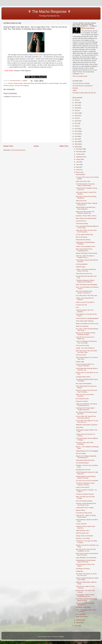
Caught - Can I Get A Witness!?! (85, 348)
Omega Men (80, 571)
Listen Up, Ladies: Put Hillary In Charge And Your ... (85, 257)
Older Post (64, 146)
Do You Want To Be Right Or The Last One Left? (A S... (87, 421)
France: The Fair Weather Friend (86, 246)
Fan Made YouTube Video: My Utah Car (84, 93)
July (78, 162)
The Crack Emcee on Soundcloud (82, 86)
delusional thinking (29, 83)
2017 (76, 123)
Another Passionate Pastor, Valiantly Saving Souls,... (87, 204)
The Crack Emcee (89, 28)
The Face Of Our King (82, 345)
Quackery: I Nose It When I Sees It (86, 216)
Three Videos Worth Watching (85, 321)
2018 (76, 121)
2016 (76, 126)
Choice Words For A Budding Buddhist (87, 318)
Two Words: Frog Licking (83, 607)
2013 (76, 134)
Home (36, 146)
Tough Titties (80, 427)
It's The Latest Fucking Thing (84, 235)
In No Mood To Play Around (84, 513)
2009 (76, 144)
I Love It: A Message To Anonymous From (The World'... (86, 342)
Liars (77, 307)
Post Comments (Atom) (18, 150)
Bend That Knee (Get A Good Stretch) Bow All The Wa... (87, 554)
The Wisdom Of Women (83, 569)
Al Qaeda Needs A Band (83, 377)
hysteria (12, 85)
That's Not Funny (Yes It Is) (84, 274)
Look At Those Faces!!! (83, 487)
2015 (76, 129)
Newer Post (8, 146)
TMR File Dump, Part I (82, 533)
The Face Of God (81, 355)
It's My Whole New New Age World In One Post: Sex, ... (87, 369)
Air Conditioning (81, 614)
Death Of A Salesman (82, 326)
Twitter (75, 90)
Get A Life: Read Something (84, 501)
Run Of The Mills (81, 453)
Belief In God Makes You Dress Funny (87, 324)
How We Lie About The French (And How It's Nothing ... (87, 391)
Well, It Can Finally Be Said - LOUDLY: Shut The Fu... (84, 292)
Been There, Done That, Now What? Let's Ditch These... (87, 351)
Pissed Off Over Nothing (83, 240)
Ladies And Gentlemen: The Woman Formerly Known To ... (87, 405)
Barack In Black (81, 510)
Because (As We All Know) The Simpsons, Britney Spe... (85, 212)
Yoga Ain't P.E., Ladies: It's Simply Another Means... (86, 516)
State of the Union (81, 201)
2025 (76, 103)
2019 (76, 118)
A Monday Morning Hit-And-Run (85, 460)
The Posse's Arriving (82, 224)
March (78, 172)
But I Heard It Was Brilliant (84, 384)
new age (17, 85)
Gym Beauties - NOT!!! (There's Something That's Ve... (85, 596)
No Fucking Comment (82, 399)
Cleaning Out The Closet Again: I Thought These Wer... (86, 409)
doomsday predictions (41, 83)
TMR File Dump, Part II (83, 531)
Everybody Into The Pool (83, 470)
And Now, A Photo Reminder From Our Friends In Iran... (86, 504)
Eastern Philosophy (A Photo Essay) (87, 253)
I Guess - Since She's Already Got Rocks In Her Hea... (86, 270)
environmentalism (54, 83)
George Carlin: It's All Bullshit (84, 536)
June (78, 165)
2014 (76, 131)
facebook (75, 88)
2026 (76, 100)
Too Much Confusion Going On (85, 494)
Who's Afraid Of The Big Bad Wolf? (86, 218)
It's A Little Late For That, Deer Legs (86, 295)
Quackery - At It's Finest (83, 538)
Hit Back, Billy (80, 362)
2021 (76, 113)
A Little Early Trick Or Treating (85, 508)
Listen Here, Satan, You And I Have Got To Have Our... (86, 231)
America (11, 83)
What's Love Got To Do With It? (85, 302)
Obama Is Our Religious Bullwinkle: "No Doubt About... (86, 457)
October (79, 154)
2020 (76, 116)
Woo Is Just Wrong (82, 237)
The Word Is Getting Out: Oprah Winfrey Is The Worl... (85, 484)
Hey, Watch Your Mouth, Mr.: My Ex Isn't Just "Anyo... (86, 575)
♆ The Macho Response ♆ (38, 12)
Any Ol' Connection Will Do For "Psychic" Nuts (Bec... (85, 365)
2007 (76, 626)
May (78, 167)
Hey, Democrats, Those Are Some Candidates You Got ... (86, 550)
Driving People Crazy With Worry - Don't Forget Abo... (86, 208)
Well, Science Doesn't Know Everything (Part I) (84, 250)
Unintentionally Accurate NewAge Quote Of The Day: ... (86, 477)
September (80, 157)
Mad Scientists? (81, 174)
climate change (18, 83)
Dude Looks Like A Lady (83, 181)
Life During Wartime (82, 264)
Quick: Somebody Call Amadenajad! (87, 285)
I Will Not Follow (81, 267)
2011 (76, 139)
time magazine (25, 85)
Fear (61, 83)
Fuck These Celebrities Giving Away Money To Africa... (87, 600)
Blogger (61, 637)
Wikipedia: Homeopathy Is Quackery (87, 425)
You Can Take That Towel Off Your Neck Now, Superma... (86, 417)
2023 (76, 108)
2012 (76, 136)
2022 (76, 110)
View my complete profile (80, 76)
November (79, 152)
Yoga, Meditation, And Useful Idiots (86, 558)
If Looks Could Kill (81, 524)
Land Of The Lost (81, 221)
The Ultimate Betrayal (82, 463)
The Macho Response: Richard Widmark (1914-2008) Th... (85, 281)
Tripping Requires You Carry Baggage (87, 451)
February (79, 620)
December (79, 149)
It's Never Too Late (81, 305)
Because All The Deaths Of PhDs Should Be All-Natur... (86, 334)
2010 (76, 142)
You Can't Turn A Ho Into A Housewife (87, 481)
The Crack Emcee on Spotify (81, 83)
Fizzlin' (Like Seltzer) (82, 617)
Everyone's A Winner (82, 401)
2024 (76, 105)
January (79, 622)
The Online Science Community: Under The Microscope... (85, 185)
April (78, 170)
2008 (76, 147)
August (78, 159)
